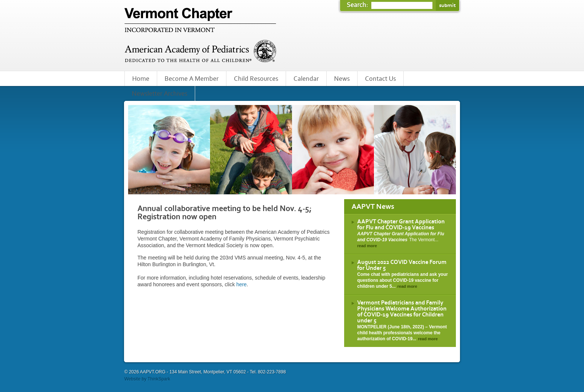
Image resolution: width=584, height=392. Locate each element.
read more (367, 246)
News (342, 79)
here (241, 284)
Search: (358, 5)
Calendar (306, 79)
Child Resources (256, 79)
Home (141, 79)
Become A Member (192, 79)
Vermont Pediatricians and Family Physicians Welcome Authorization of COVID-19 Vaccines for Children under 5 (402, 312)
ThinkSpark (159, 379)
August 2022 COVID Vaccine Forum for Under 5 (402, 265)
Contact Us (380, 79)
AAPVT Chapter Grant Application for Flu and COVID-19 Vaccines (401, 224)
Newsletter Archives (160, 94)
